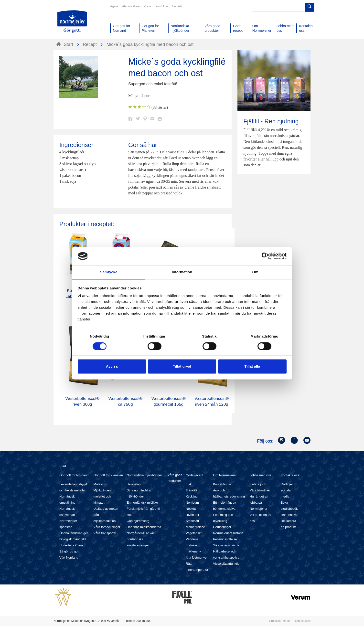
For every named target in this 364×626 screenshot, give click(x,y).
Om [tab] (255, 272)
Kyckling (192, 496)
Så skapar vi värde (226, 545)
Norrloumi (193, 503)
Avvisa (112, 366)
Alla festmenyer (197, 557)
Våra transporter (105, 533)
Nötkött (191, 509)
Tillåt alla (252, 366)
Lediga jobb (258, 484)
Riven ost (192, 515)
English (177, 6)
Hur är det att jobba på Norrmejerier (259, 503)
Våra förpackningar (107, 527)
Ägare (114, 6)
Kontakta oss (222, 484)
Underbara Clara (71, 545)
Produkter (162, 6)
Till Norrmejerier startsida (72, 21)
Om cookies (303, 621)
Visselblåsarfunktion (227, 564)
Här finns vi (289, 515)
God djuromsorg (138, 521)
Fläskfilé (192, 490)
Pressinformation (280, 621)
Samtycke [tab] (109, 272)
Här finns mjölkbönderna (144, 527)
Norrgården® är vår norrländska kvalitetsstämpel (140, 539)
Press (147, 6)
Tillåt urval (182, 366)
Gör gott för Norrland (74, 475)
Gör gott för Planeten (108, 475)
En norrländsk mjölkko (142, 503)
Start (63, 466)
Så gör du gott (69, 551)
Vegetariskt (193, 533)
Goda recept (194, 475)
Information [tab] (182, 272)
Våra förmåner (260, 490)
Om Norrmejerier (225, 475)
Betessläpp (134, 484)
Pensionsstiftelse (225, 539)
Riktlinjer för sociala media (289, 490)
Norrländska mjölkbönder (144, 475)
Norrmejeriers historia (228, 533)
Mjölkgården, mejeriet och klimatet (103, 496)
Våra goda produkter (175, 478)
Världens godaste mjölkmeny (193, 545)
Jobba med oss (260, 475)
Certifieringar (222, 527)
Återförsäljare (131, 6)
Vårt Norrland (69, 557)
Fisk (189, 484)
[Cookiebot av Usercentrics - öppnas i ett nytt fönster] (265, 256)
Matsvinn (100, 484)
